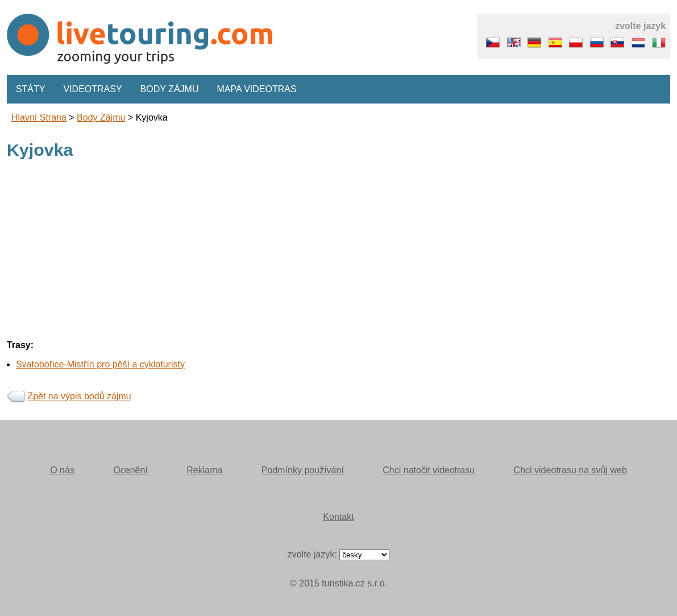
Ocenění (130, 470)
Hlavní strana (39, 117)
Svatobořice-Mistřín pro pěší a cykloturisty (100, 364)
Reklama (204, 470)
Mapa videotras (256, 89)
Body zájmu (170, 89)
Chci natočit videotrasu (429, 470)
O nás (62, 470)
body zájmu (101, 117)
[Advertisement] (338, 251)
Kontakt (338, 517)
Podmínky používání (303, 470)
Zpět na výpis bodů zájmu (79, 396)
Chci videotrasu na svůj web (570, 470)
